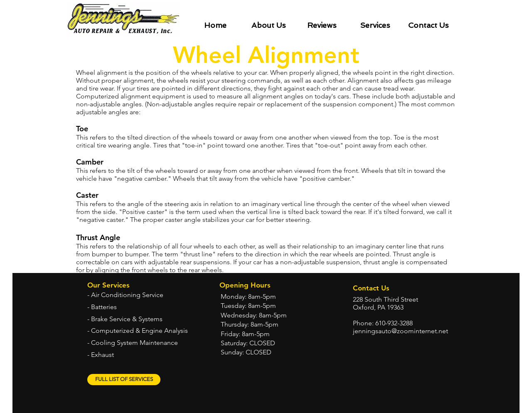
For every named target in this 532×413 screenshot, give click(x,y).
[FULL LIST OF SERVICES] (124, 380)
